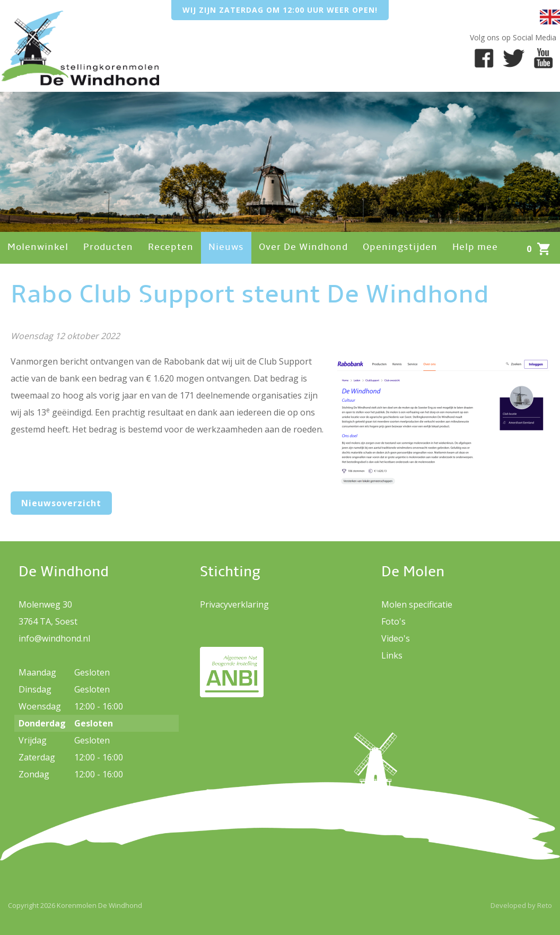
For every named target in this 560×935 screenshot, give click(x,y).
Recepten (171, 248)
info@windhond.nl (54, 638)
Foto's (393, 621)
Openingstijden (400, 248)
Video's (396, 638)
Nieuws (226, 248)
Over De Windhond (303, 248)
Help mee (475, 248)
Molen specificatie (417, 604)
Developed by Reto (521, 905)
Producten (108, 248)
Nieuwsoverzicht (61, 503)
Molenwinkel (38, 248)
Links (392, 655)
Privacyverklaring (234, 604)
